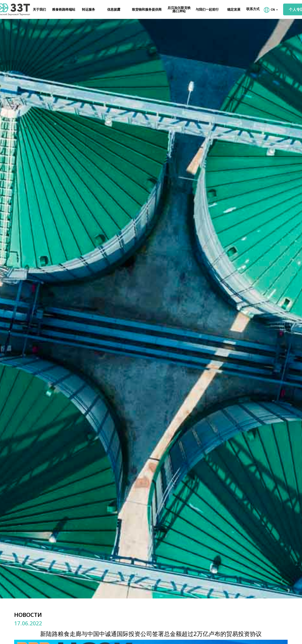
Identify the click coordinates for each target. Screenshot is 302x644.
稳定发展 (234, 9)
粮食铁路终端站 (64, 9)
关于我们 (39, 9)
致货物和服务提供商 (147, 9)
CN (273, 10)
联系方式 (253, 9)
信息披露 (114, 9)
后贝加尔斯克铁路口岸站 (179, 9)
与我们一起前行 (207, 9)
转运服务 (88, 9)
